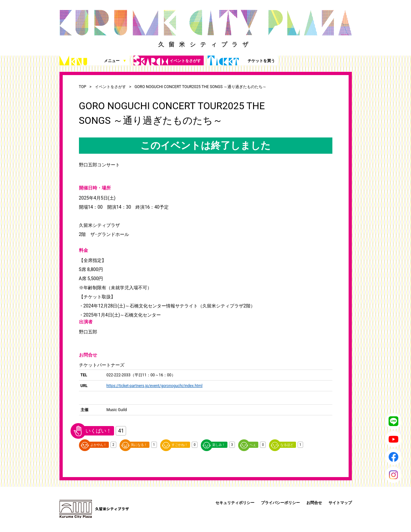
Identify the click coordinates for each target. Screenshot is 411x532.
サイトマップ (340, 503)
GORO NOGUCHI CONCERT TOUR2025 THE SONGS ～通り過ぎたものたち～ (200, 87)
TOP (83, 87)
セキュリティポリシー (235, 503)
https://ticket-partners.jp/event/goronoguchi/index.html (155, 386)
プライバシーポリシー (280, 503)
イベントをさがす (167, 60)
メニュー (93, 60)
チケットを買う (241, 60)
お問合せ (314, 503)
